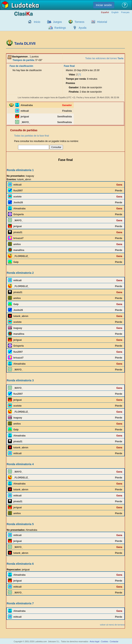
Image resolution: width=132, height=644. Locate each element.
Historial (102, 22)
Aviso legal (95, 642)
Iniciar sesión (104, 5)
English (115, 12)
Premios (70, 83)
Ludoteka (25, 6)
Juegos (57, 22)
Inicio (37, 22)
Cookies (105, 642)
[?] (80, 75)
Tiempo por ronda (76, 79)
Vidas (72, 75)
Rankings (60, 28)
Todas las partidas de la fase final (31, 136)
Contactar (114, 642)
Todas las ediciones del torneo (104, 58)
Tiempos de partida (23, 60)
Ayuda (82, 28)
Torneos (79, 22)
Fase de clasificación (21, 66)
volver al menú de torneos (112, 625)
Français (125, 12)
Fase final (69, 66)
